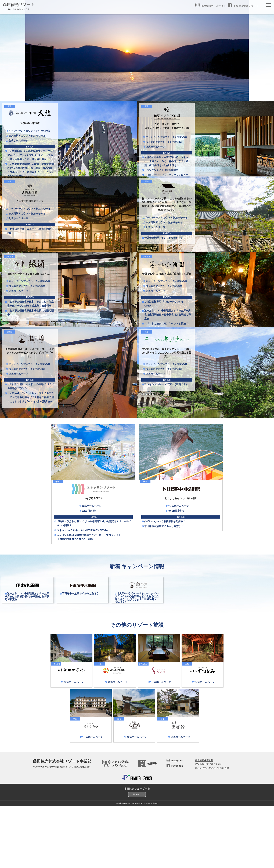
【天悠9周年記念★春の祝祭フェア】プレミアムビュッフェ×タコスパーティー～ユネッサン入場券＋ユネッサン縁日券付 (31, 155)
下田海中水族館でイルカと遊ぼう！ (164, 590)
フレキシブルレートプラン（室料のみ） (166, 433)
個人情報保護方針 (204, 821)
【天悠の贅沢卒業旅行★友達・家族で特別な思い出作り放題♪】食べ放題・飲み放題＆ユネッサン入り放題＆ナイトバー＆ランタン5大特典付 (31, 170)
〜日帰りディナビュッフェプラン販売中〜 (167, 175)
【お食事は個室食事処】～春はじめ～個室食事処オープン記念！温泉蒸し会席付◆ (30, 336)
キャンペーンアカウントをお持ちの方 (29, 131)
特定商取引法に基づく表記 (209, 825)
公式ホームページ (18, 141)
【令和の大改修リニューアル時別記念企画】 (29, 247)
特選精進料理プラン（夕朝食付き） (164, 254)
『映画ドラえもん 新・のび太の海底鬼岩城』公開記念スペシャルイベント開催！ (94, 588)
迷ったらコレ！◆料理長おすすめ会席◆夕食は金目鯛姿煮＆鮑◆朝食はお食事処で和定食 (168, 347)
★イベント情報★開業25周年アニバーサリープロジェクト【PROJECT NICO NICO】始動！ (89, 601)
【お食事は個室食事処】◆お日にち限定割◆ (30, 345)
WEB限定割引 (89, 575)
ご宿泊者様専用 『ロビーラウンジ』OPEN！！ (164, 336)
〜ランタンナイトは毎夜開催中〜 (163, 170)
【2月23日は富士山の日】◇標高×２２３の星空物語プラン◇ (31, 435)
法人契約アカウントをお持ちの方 (27, 136)
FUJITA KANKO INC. (131, 864)
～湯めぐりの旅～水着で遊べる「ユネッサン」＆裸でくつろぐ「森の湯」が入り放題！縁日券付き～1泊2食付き (167, 161)
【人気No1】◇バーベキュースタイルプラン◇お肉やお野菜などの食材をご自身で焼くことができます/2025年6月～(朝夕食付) (31, 445)
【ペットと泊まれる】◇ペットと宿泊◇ (166, 356)
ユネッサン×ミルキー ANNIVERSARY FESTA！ (84, 594)
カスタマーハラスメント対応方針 (212, 829)
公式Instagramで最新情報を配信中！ (165, 586)
